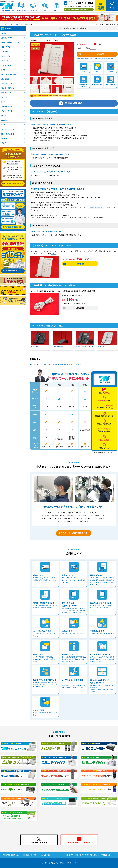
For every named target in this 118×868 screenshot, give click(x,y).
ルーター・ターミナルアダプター (14, 24)
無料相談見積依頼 (101, 8)
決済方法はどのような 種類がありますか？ (13, 163)
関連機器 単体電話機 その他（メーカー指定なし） (68, 364)
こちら (54, 254)
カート (112, 8)
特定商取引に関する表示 (11, 855)
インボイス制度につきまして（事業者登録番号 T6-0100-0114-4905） (91, 855)
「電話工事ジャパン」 (96, 208)
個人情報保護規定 (29, 855)
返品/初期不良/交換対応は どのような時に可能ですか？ (15, 176)
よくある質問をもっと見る (13, 183)
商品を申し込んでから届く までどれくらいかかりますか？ (14, 170)
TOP (2, 24)
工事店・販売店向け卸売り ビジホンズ (79, 9)
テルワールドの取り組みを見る (74, 533)
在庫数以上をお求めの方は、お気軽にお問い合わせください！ (95, 59)
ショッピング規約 (45, 855)
